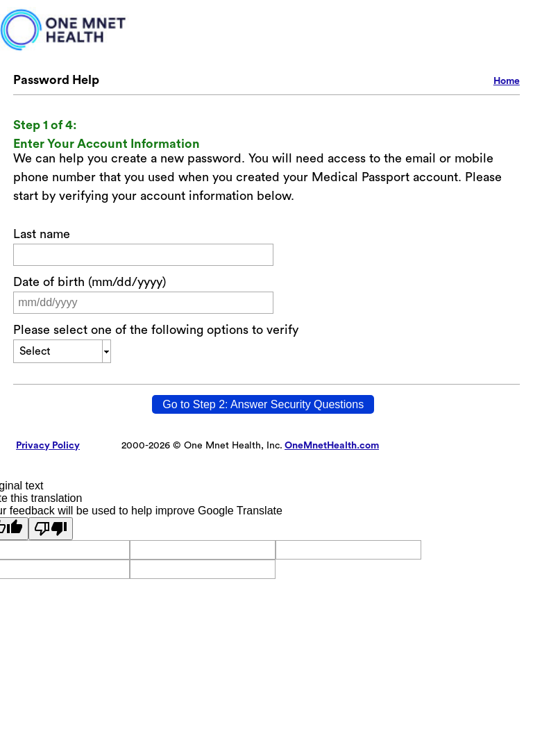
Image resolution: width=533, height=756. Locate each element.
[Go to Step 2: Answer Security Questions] (263, 404)
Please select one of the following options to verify (156, 330)
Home (507, 81)
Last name (42, 234)
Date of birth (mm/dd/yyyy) (90, 282)
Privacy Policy (48, 446)
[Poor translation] (51, 529)
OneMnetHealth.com (332, 446)
